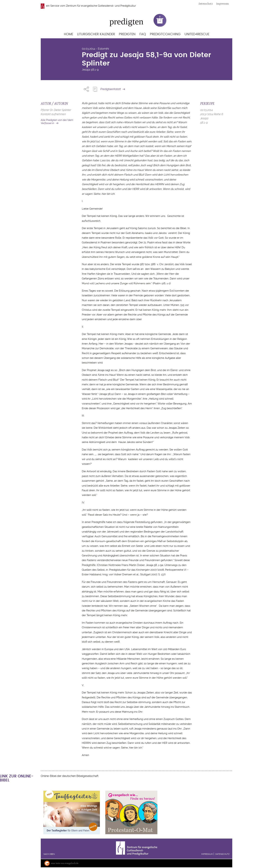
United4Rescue (197, 34)
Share (86, 89)
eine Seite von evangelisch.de (65, 863)
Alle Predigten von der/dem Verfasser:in (57, 122)
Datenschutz (206, 4)
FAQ (143, 34)
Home (69, 34)
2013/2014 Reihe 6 (212, 114)
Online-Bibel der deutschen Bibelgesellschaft (70, 776)
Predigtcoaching (165, 34)
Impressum (223, 4)
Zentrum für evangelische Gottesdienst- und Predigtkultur (101, 6)
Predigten (127, 34)
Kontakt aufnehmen (53, 114)
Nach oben (49, 854)
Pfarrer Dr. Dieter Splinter (56, 110)
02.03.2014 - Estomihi (95, 49)
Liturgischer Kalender (96, 34)
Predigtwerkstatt (111, 89)
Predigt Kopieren (95, 89)
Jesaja (86, 70)
